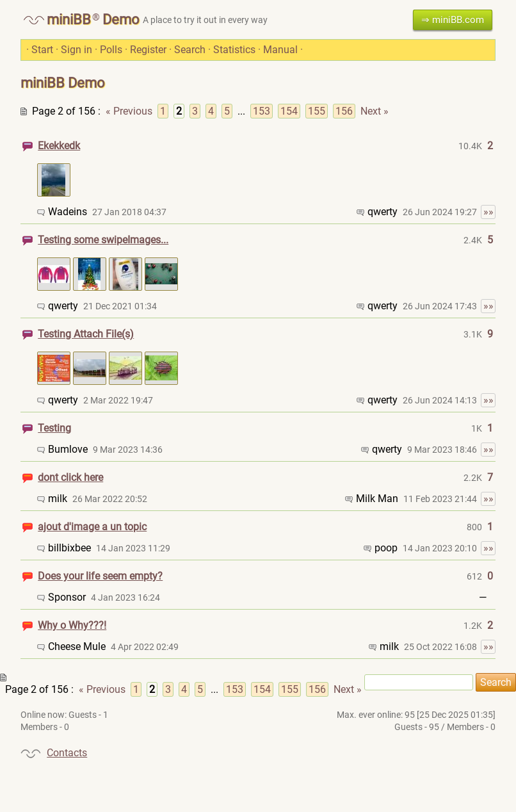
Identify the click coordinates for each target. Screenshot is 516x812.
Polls (111, 50)
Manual (280, 50)
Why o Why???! (72, 625)
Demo (121, 20)
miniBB (69, 20)
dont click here (70, 477)
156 (344, 111)
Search (190, 50)
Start (42, 50)
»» (488, 212)
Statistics (234, 50)
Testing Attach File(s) (86, 334)
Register (148, 50)
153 (262, 111)
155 (317, 111)
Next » (375, 111)
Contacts (67, 753)
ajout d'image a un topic (92, 527)
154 (289, 111)
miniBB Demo (63, 83)
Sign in (77, 50)
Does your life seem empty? (100, 576)
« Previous (129, 111)
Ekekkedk (59, 146)
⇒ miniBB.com (453, 20)
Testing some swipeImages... (103, 240)
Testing (54, 428)
